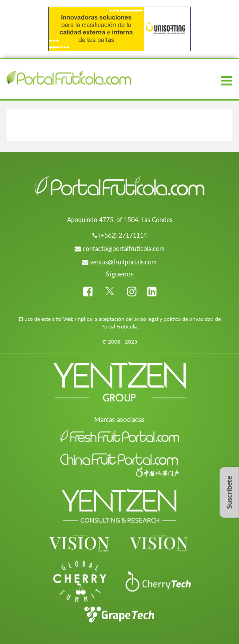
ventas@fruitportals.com (123, 262)
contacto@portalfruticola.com (124, 249)
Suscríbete (229, 493)
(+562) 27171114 (123, 235)
